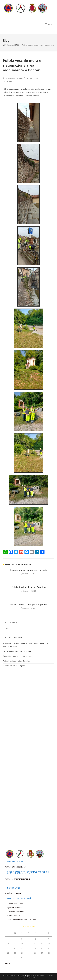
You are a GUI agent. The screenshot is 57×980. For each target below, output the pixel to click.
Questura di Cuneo (15, 908)
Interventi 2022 (11, 81)
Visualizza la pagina (13, 893)
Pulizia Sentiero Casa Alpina (14, 666)
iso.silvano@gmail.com (13, 78)
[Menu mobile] (50, 24)
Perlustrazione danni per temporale (28, 604)
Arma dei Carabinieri (16, 911)
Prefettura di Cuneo (15, 904)
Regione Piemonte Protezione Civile (22, 919)
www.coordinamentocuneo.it (17, 879)
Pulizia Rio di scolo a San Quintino (28, 587)
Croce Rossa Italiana (16, 915)
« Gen (7, 963)
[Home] (4, 45)
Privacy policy (27, 976)
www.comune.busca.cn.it (16, 867)
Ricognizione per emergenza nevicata (28, 570)
